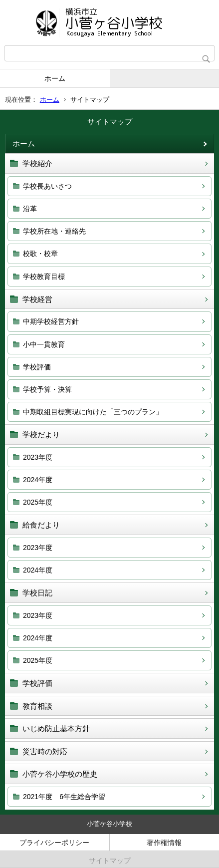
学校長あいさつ (47, 186)
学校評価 (37, 367)
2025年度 (38, 502)
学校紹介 (37, 163)
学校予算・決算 (47, 389)
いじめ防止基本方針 (56, 728)
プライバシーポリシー (54, 843)
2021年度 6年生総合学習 (64, 797)
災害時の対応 (45, 751)
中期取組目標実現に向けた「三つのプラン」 (93, 412)
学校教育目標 (44, 277)
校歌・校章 (40, 254)
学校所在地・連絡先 (54, 231)
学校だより (41, 434)
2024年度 (38, 480)
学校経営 (37, 299)
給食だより (41, 525)
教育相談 (37, 706)
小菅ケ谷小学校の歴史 (60, 774)
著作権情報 (164, 843)
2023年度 (38, 457)
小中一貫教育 (44, 344)
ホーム (55, 78)
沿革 (30, 209)
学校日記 (37, 593)
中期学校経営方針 (51, 321)
